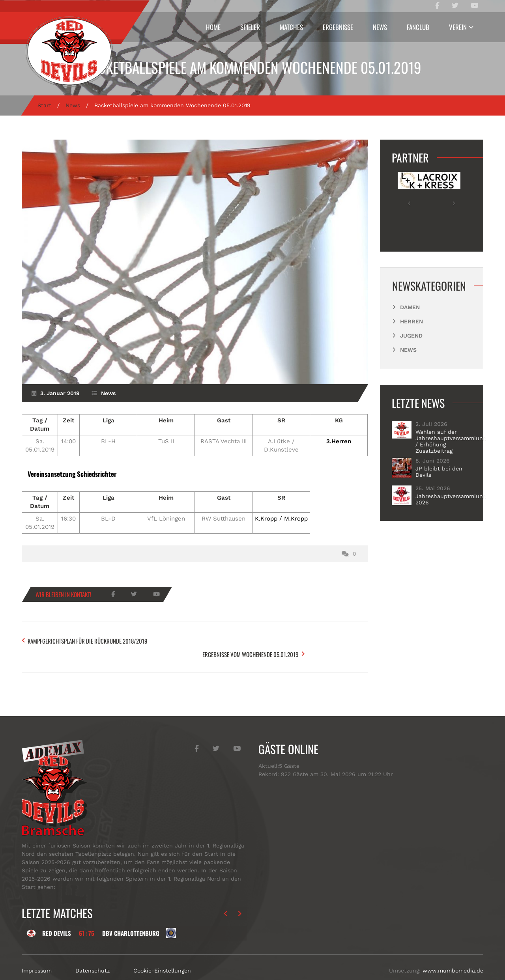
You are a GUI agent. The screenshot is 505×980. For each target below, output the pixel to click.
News (380, 27)
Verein (458, 27)
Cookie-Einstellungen (162, 952)
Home (213, 27)
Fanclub (418, 27)
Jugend (411, 336)
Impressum (37, 952)
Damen (410, 307)
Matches (291, 27)
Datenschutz (93, 952)
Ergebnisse (338, 27)
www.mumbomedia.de (453, 952)
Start (44, 105)
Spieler (250, 27)
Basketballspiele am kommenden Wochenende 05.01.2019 (253, 67)
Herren (411, 321)
